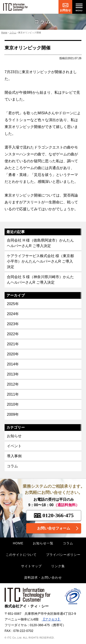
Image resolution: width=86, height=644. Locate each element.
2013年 (13, 374)
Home (4, 33)
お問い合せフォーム (54, 528)
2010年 (13, 404)
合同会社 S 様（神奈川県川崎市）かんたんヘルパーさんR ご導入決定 (40, 280)
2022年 (13, 334)
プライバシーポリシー (63, 555)
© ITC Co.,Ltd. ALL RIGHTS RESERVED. (30, 638)
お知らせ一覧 (43, 543)
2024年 (13, 314)
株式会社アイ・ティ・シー (28, 598)
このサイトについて (21, 555)
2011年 (13, 394)
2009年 (13, 414)
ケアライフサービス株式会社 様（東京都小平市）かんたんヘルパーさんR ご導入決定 (40, 261)
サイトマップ (31, 566)
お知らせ (14, 436)
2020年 (13, 354)
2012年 (13, 384)
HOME (18, 543)
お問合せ (65, 10)
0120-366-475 (54, 515)
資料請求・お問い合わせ (43, 577)
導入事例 (14, 456)
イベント (14, 446)
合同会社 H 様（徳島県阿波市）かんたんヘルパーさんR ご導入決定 (40, 243)
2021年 (13, 344)
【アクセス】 (51, 619)
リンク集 (58, 566)
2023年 (13, 324)
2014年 (13, 364)
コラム (13, 33)
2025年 (13, 304)
